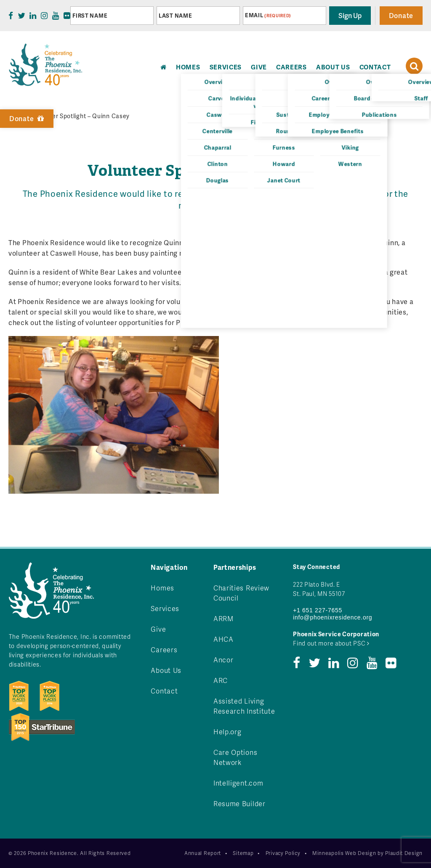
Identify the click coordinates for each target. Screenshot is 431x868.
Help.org (227, 732)
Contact (375, 67)
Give (259, 67)
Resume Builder (239, 803)
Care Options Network (235, 757)
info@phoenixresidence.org (333, 617)
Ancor (223, 660)
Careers (291, 67)
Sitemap (243, 853)
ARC (221, 680)
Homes (162, 588)
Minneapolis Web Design (344, 853)
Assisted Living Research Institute (244, 706)
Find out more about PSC (331, 643)
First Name (90, 16)
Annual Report (203, 853)
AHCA (223, 639)
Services (226, 67)
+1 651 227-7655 (318, 610)
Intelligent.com (238, 783)
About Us (333, 67)
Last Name (175, 16)
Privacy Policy (283, 853)
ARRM (223, 618)
